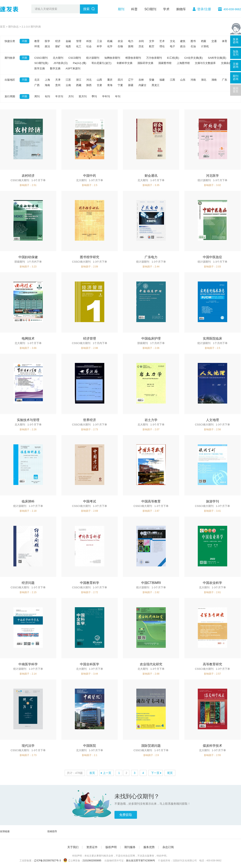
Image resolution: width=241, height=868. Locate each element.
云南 (68, 85)
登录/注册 (204, 9)
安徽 (152, 80)
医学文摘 (40, 68)
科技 (89, 41)
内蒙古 (142, 85)
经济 (58, 41)
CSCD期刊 (75, 58)
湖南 (214, 80)
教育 (37, 41)
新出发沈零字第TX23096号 (141, 861)
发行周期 (10, 96)
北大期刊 (58, 58)
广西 (37, 85)
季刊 (94, 96)
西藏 (79, 85)
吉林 (141, 80)
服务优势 (149, 847)
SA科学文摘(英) (217, 58)
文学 (152, 41)
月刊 (71, 96)
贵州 (58, 85)
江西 (173, 80)
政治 (183, 46)
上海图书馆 (183, 63)
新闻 (131, 46)
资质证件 (92, 847)
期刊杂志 (13, 27)
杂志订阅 (168, 847)
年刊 (118, 96)
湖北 (204, 80)
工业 (99, 41)
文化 (173, 41)
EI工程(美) (173, 58)
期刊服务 (130, 847)
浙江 (79, 80)
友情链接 (5, 831)
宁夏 (120, 85)
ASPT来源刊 (73, 68)
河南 (193, 80)
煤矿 (58, 46)
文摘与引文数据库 (205, 63)
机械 (110, 41)
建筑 (183, 41)
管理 (79, 41)
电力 (131, 41)
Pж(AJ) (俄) (80, 63)
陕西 (89, 85)
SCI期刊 (150, 9)
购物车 (181, 9)
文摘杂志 (226, 63)
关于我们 (73, 847)
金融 (68, 41)
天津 (58, 80)
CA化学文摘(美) (194, 58)
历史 (141, 46)
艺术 (162, 41)
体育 (225, 41)
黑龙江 (156, 85)
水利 (141, 41)
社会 (89, 46)
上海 (47, 80)
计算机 (205, 46)
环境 (37, 46)
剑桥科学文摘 (125, 63)
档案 (204, 41)
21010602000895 (92, 861)
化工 (79, 46)
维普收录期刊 (133, 58)
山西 (99, 80)
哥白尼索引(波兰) (101, 63)
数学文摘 (55, 68)
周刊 (37, 96)
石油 (193, 46)
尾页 (170, 773)
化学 (110, 46)
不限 (25, 41)
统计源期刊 (93, 58)
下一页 (155, 773)
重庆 (110, 80)
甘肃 (99, 85)
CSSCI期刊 (41, 58)
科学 (99, 46)
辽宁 (131, 80)
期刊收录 (10, 58)
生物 (120, 46)
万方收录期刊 (154, 58)
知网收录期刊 (112, 58)
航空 (152, 46)
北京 (37, 80)
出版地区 (10, 80)
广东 (225, 80)
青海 (110, 85)
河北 (89, 80)
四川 (120, 80)
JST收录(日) (61, 63)
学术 (166, 9)
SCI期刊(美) (41, 63)
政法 (47, 46)
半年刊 (106, 96)
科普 (134, 9)
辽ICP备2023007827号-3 (47, 861)
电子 (173, 46)
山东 (183, 80)
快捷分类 (10, 41)
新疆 (131, 85)
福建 (162, 80)
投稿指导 (52, 831)
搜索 (86, 9)
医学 (47, 41)
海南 (47, 85)
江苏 (68, 80)
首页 (3, 27)
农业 (120, 41)
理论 (162, 46)
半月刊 (59, 96)
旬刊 (47, 96)
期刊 (121, 9)
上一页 (107, 773)
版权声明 (111, 847)
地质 (68, 46)
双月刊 (83, 96)
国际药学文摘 (145, 63)
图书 (193, 41)
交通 (214, 41)
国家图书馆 (165, 63)
